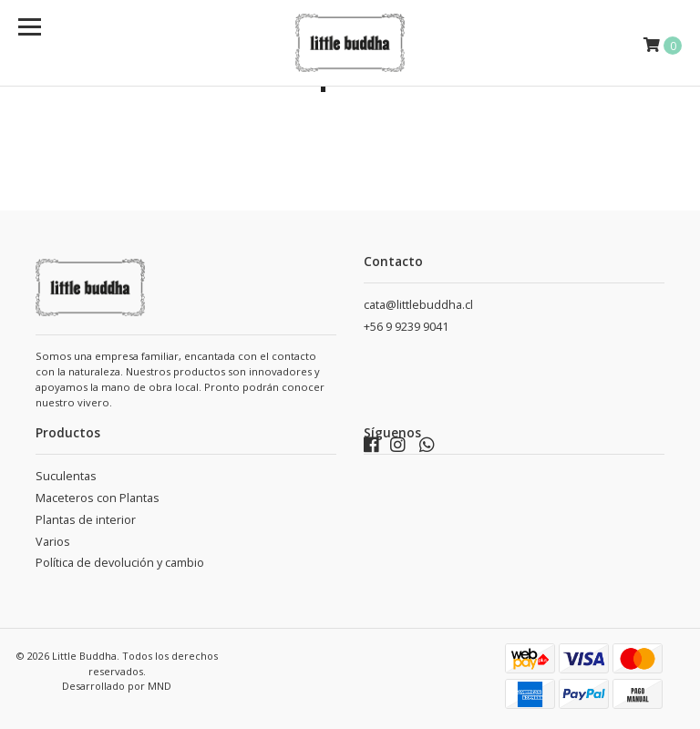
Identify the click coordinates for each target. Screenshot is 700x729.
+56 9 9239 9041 (406, 327)
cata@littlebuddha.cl (418, 305)
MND (160, 686)
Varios (53, 542)
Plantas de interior (86, 520)
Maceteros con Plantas (98, 498)
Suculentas (66, 476)
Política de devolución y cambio (120, 563)
